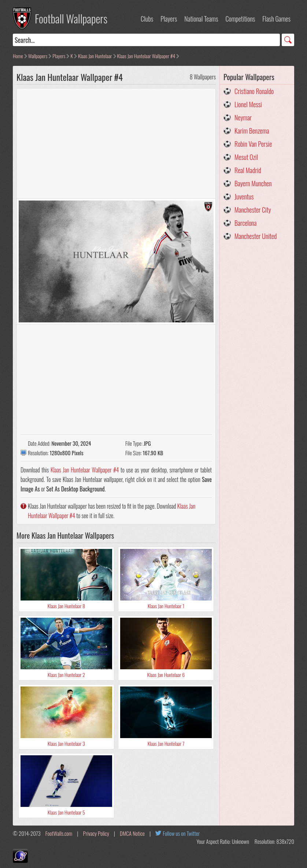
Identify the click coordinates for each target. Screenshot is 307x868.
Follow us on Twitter (181, 833)
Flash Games (276, 19)
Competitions (240, 19)
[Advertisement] (116, 143)
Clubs (147, 19)
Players (169, 19)
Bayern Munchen (253, 183)
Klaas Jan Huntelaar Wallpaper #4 (146, 56)
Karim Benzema (252, 131)
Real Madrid (248, 170)
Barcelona (245, 223)
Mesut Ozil (246, 157)
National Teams (201, 19)
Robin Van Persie (253, 144)
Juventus (244, 197)
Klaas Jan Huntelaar (95, 56)
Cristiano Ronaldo (254, 91)
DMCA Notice (132, 833)
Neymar (243, 117)
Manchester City (253, 210)
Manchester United (256, 236)
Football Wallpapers (71, 18)
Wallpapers (38, 56)
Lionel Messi (248, 104)
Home (18, 56)
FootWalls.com (59, 833)
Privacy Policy (96, 833)
